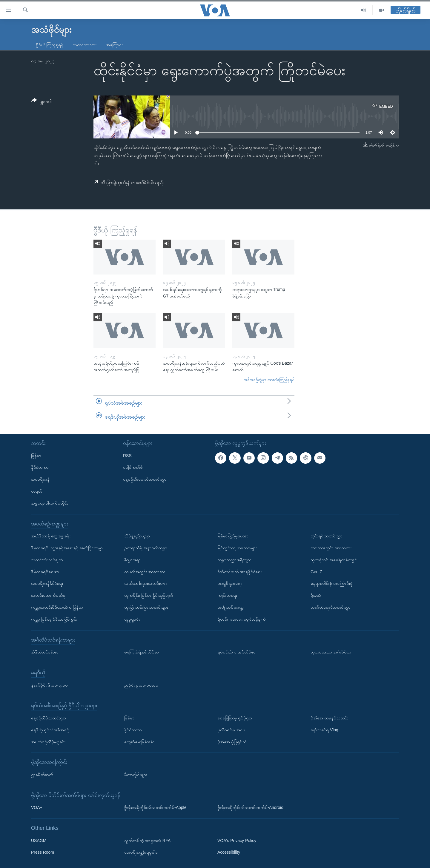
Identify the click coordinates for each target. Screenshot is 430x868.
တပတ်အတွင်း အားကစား (145, 572)
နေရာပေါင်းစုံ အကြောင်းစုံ (332, 583)
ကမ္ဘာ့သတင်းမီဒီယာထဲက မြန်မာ (57, 607)
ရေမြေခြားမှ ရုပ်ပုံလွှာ (235, 718)
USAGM (39, 841)
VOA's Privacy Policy (237, 841)
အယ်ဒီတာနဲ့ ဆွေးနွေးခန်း (51, 536)
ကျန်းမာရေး (227, 595)
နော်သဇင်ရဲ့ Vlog (324, 730)
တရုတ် (37, 491)
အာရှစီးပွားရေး (229, 583)
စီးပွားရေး (132, 560)
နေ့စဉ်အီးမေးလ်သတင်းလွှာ (145, 479)
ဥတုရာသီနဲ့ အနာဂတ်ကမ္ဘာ (146, 548)
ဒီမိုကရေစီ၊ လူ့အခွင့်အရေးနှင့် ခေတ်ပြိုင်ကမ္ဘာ (67, 548)
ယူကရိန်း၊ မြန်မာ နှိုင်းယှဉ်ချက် (149, 595)
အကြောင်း (114, 45)
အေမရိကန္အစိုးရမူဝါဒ (141, 852)
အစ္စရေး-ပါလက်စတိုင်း (50, 503)
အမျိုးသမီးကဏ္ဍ (231, 607)
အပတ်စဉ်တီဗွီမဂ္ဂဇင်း (48, 741)
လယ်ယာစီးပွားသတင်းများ (145, 583)
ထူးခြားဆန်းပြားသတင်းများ (146, 607)
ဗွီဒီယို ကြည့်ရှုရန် (50, 45)
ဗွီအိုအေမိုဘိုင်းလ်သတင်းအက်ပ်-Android (250, 807)
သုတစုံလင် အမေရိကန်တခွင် (334, 560)
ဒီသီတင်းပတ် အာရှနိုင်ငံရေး (239, 572)
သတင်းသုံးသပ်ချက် (47, 560)
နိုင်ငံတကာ (40, 467)
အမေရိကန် (40, 479)
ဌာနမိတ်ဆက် (42, 775)
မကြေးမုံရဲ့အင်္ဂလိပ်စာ (142, 652)
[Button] (42, 102)
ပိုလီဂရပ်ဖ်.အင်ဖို (231, 730)
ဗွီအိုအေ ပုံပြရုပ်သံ (232, 741)
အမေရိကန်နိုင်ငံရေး (47, 583)
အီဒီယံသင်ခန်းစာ (45, 652)
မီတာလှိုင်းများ (136, 775)
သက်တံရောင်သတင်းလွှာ (331, 607)
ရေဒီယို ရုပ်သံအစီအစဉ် (50, 730)
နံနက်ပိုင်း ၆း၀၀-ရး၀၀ (49, 685)
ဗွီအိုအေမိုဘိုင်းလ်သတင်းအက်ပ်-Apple (155, 807)
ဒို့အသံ (316, 595)
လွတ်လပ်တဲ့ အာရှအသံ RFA (147, 841)
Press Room (43, 852)
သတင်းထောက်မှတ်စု (48, 595)
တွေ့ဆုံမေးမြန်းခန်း (139, 741)
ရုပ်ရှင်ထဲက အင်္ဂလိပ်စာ (236, 652)
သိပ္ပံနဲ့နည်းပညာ (137, 536)
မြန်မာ (36, 456)
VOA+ (37, 807)
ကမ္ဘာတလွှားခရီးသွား (234, 560)
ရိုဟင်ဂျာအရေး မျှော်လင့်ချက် (242, 619)
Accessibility (229, 852)
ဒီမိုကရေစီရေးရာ (45, 572)
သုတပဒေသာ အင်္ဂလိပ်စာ (331, 652)
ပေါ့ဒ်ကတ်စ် (133, 467)
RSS (127, 456)
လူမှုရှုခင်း (132, 619)
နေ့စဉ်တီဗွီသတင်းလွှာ (49, 718)
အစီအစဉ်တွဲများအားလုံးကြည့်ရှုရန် (269, 380)
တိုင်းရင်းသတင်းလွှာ (327, 536)
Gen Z (316, 572)
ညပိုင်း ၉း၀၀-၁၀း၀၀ (141, 685)
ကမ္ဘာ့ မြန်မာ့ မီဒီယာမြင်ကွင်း (54, 619)
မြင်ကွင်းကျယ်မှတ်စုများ (237, 548)
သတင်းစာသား (85, 45)
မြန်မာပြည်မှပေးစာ (233, 536)
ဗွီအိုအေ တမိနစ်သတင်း (329, 718)
